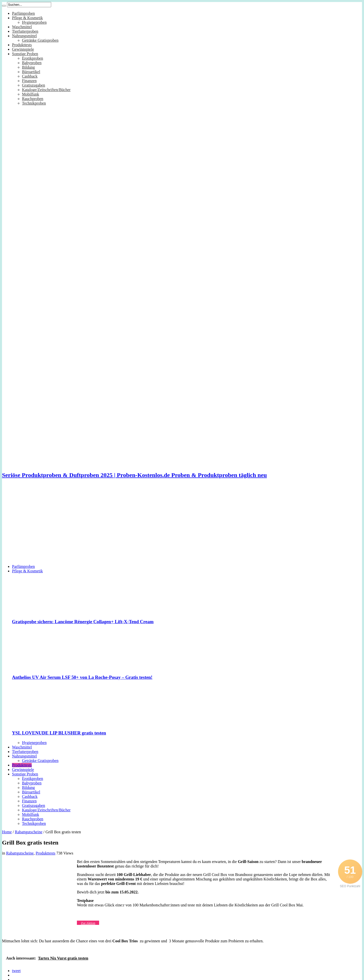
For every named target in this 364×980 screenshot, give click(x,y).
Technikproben (34, 103)
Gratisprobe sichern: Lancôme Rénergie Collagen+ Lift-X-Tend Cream (83, 622)
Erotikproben (32, 58)
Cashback (30, 76)
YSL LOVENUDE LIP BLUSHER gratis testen (59, 733)
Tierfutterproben (25, 31)
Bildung (28, 67)
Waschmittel (22, 27)
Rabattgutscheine (29, 832)
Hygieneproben (34, 22)
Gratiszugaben (33, 85)
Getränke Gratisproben (40, 40)
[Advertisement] (182, 525)
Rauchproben (33, 99)
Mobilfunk (30, 94)
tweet (16, 971)
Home (7, 832)
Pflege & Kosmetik (27, 18)
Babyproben (32, 63)
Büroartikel (31, 72)
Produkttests (22, 45)
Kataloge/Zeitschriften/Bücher (46, 90)
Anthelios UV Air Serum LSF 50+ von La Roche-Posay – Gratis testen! (82, 677)
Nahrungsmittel (24, 36)
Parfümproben (23, 13)
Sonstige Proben (25, 54)
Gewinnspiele (23, 49)
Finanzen (29, 81)
